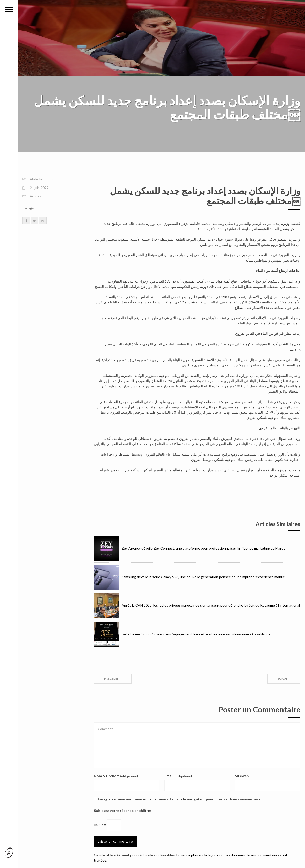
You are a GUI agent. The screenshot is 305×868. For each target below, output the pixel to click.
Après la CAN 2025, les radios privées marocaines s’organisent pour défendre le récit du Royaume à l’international (197, 605)
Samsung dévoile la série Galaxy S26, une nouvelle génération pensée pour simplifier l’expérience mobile (189, 577)
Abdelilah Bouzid (42, 179)
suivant (284, 679)
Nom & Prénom (116, 776)
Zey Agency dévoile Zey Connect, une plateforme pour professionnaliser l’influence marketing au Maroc (190, 548)
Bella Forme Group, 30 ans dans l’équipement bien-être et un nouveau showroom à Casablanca (182, 634)
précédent (113, 679)
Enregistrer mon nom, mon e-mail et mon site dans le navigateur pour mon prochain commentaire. (180, 799)
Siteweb (242, 776)
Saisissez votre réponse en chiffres (123, 811)
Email (178, 776)
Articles (35, 196)
